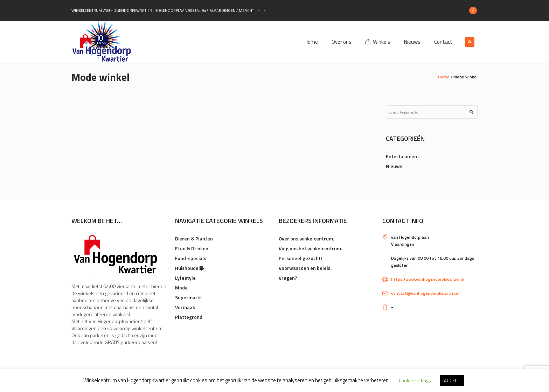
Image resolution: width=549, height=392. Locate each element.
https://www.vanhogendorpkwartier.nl (428, 279)
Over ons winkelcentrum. (306, 239)
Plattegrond (189, 317)
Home (444, 77)
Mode (181, 288)
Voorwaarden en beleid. (305, 268)
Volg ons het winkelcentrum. (310, 248)
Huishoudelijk (190, 268)
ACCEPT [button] (452, 380)
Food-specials (191, 258)
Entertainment (402, 156)
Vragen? (288, 278)
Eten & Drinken (192, 248)
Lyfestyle (185, 278)
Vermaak (185, 307)
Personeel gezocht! (300, 258)
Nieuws (394, 166)
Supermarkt (189, 297)
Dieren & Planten (194, 239)
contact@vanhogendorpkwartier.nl (425, 293)
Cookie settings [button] (415, 380)
